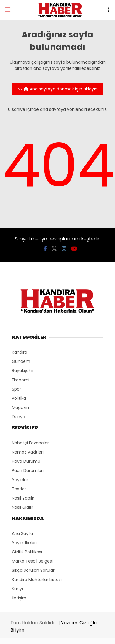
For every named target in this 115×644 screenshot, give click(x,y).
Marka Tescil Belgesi (32, 561)
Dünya (19, 417)
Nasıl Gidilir (23, 507)
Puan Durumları (28, 470)
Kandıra (20, 352)
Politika (19, 398)
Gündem (21, 361)
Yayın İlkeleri (24, 543)
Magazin (20, 407)
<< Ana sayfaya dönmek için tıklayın (58, 89)
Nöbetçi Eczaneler (30, 443)
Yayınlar (20, 480)
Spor (16, 389)
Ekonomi (21, 380)
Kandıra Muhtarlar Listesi (37, 580)
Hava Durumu (26, 461)
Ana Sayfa (22, 533)
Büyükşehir (23, 371)
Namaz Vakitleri (28, 452)
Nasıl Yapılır (23, 498)
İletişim (19, 598)
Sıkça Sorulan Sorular (33, 570)
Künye (18, 589)
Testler (19, 489)
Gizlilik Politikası (27, 552)
